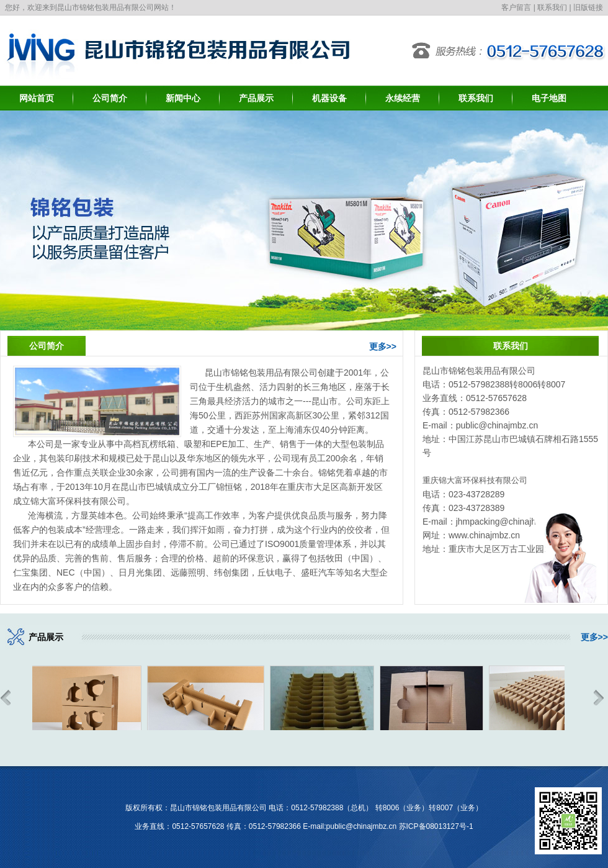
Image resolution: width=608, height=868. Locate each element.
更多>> (383, 346)
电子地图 (549, 98)
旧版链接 (588, 7)
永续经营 (403, 98)
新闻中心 (183, 98)
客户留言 (516, 7)
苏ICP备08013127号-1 (436, 826)
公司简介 (110, 98)
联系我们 (552, 7)
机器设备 (329, 98)
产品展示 (256, 98)
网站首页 (37, 98)
